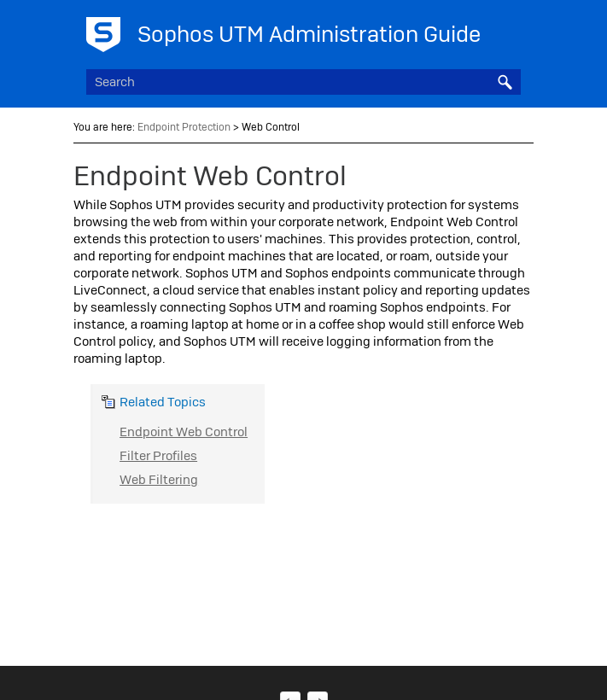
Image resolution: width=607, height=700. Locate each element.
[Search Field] (303, 82)
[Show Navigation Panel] (511, 30)
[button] (505, 82)
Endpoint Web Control (184, 432)
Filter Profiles (158, 456)
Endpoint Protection (184, 127)
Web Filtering (159, 480)
